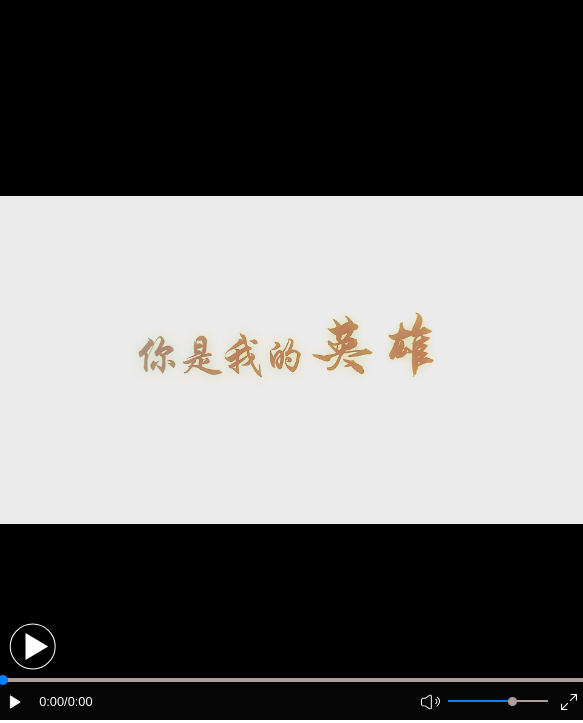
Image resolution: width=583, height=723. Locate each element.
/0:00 (78, 701)
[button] (32, 646)
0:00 (51, 701)
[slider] (512, 701)
